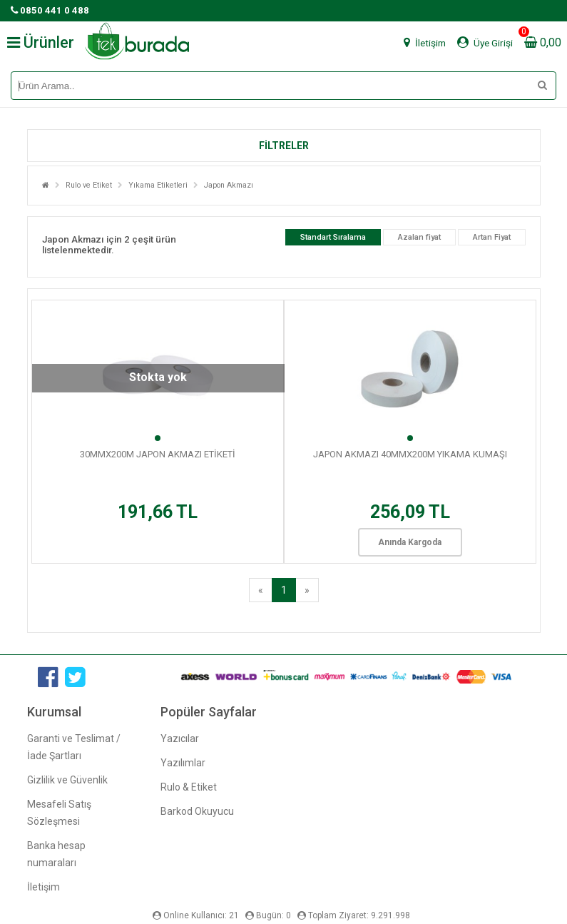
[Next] (307, 590)
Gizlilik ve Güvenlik (67, 780)
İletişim (44, 887)
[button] (284, 146)
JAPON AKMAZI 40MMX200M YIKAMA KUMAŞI (410, 454)
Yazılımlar (183, 763)
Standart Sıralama (333, 237)
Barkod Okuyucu (197, 811)
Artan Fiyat (492, 237)
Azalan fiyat (419, 237)
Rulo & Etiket (189, 787)
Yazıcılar (180, 738)
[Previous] (261, 590)
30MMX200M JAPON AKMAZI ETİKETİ (158, 454)
